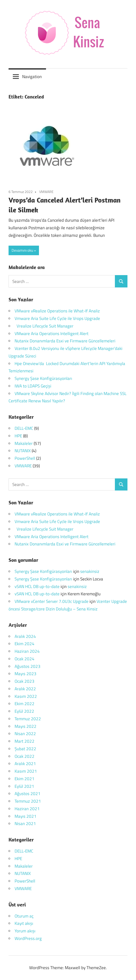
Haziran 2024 (27, 651)
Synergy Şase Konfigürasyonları (43, 378)
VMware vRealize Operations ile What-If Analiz (57, 311)
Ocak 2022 (25, 756)
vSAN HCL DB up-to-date (37, 586)
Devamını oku (22, 250)
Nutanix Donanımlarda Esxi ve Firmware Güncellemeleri (65, 341)
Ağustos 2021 (28, 794)
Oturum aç (24, 916)
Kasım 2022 (26, 696)
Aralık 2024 (25, 636)
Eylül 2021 (24, 786)
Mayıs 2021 (26, 816)
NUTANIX (23, 451)
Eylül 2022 (24, 711)
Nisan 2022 (25, 734)
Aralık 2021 (25, 764)
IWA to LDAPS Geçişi (33, 386)
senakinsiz (90, 571)
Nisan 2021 (25, 824)
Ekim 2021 (25, 779)
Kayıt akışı (24, 923)
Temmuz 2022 (28, 719)
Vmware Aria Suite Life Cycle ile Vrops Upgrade (57, 318)
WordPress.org (28, 938)
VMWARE (46, 192)
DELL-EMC (24, 428)
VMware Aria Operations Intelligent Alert (52, 334)
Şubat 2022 (25, 749)
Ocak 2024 (25, 659)
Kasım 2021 (26, 771)
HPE (18, 436)
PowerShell (25, 458)
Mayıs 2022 (26, 726)
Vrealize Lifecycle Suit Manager (44, 326)
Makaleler (24, 443)
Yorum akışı (25, 931)
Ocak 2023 (25, 681)
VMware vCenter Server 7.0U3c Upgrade (52, 601)
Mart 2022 (25, 741)
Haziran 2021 (27, 809)
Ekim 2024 (25, 644)
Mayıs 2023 (26, 674)
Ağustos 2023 (28, 666)
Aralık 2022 (25, 689)
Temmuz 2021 (28, 801)
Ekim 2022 (25, 704)
